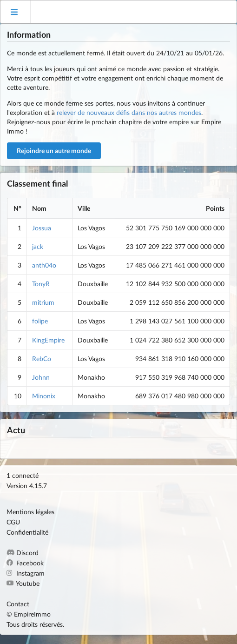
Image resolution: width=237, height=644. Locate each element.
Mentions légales (30, 512)
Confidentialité (27, 532)
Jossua (42, 228)
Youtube (23, 583)
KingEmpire (48, 340)
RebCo (42, 359)
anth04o (44, 265)
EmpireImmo (32, 614)
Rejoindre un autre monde (54, 151)
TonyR (41, 284)
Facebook (25, 563)
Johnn (41, 377)
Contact (18, 604)
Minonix (44, 396)
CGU (13, 522)
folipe (40, 321)
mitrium (43, 302)
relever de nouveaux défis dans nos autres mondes (129, 112)
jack (38, 246)
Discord (23, 553)
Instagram (26, 573)
